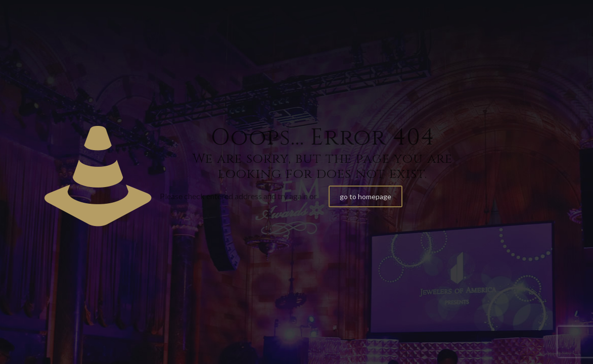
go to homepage (366, 196)
